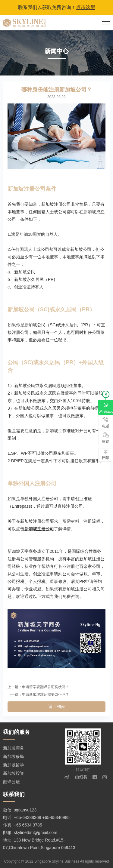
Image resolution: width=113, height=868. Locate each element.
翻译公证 (11, 782)
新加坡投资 (14, 773)
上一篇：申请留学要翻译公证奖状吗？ (38, 687)
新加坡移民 (14, 756)
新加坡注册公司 (39, 529)
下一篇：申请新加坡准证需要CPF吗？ (38, 694)
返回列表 (57, 706)
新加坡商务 (14, 748)
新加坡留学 (14, 765)
